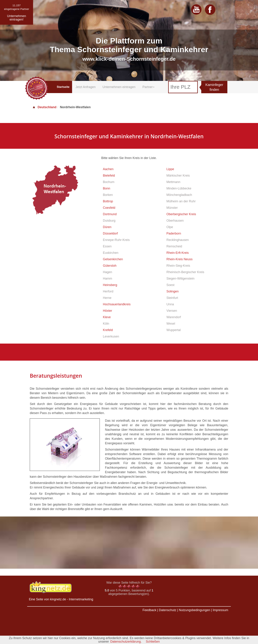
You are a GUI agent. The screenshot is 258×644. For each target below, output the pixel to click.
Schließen (153, 642)
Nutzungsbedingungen (194, 610)
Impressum (220, 610)
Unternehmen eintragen (119, 87)
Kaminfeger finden (214, 87)
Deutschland (44, 107)
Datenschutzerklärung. (126, 642)
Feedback (149, 610)
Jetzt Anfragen (86, 87)
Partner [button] (148, 87)
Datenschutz (167, 610)
